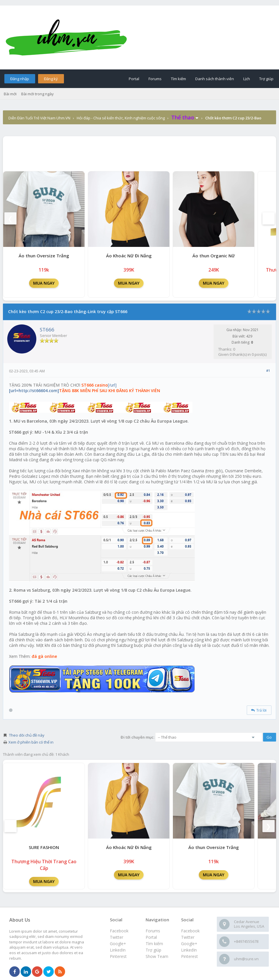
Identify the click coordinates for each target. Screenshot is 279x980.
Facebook (190, 931)
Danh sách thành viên (215, 79)
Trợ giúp (266, 79)
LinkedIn (189, 950)
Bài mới (10, 94)
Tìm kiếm (178, 79)
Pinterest (189, 956)
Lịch (247, 79)
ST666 (47, 330)
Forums (155, 79)
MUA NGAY (44, 283)
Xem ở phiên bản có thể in (31, 742)
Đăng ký (51, 79)
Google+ (189, 944)
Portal (134, 79)
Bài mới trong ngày (37, 94)
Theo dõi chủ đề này (27, 735)
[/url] (85, 388)
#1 (268, 370)
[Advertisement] (139, 152)
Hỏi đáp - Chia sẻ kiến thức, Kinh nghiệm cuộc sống (121, 118)
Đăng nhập (20, 79)
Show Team (157, 956)
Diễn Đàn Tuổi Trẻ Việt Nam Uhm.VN (39, 118)
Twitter (188, 937)
